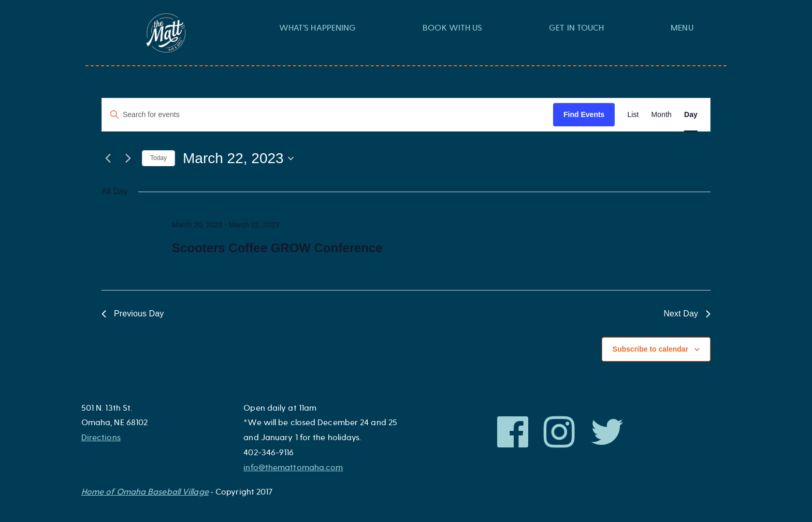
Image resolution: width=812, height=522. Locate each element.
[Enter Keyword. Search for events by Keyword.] (328, 115)
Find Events (584, 114)
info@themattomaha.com (293, 468)
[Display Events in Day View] (691, 115)
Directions (101, 438)
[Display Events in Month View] (662, 115)
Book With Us (452, 28)
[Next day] (128, 158)
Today (158, 158)
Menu (682, 28)
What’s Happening (318, 28)
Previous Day (133, 314)
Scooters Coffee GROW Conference (277, 248)
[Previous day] (108, 158)
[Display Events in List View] (633, 115)
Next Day (687, 314)
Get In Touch (576, 28)
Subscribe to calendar (650, 349)
